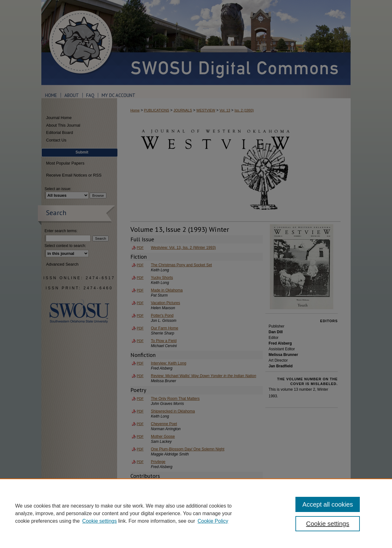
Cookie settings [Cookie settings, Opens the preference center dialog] (328, 524)
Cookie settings (100, 521)
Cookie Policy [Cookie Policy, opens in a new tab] (213, 521)
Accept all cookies (328, 504)
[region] (196, 513)
